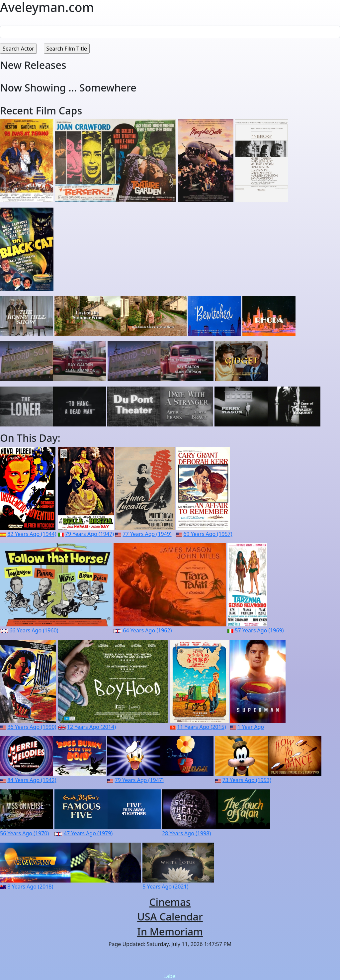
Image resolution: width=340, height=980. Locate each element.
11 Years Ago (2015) (201, 727)
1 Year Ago (251, 727)
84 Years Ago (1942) (32, 780)
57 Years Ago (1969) (259, 630)
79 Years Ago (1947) (89, 534)
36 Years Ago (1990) (32, 727)
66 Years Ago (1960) (34, 630)
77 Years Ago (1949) (147, 534)
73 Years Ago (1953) (247, 780)
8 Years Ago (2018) (30, 887)
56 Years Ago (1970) (24, 833)
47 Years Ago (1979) (88, 833)
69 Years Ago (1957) (208, 534)
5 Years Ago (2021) (165, 887)
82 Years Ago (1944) (32, 534)
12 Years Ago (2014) (91, 727)
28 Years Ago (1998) (186, 833)
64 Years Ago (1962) (147, 630)
